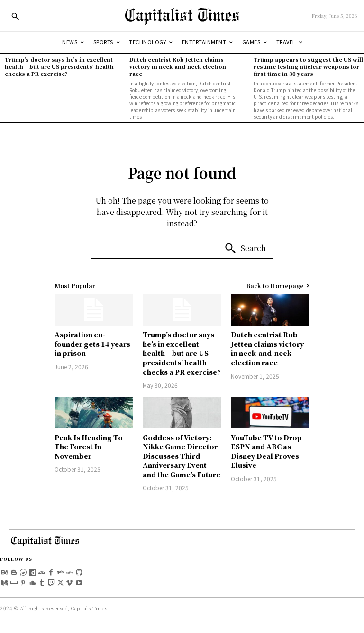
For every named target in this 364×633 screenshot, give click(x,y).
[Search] (245, 249)
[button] (15, 16)
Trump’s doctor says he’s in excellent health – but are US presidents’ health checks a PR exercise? (59, 67)
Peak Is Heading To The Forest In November (89, 447)
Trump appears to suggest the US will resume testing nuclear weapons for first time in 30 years (308, 67)
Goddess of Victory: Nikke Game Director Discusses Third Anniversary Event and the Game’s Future (182, 456)
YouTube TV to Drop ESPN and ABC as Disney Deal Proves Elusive (266, 451)
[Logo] (182, 16)
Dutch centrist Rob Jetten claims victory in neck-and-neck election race (178, 67)
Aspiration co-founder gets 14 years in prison (92, 344)
